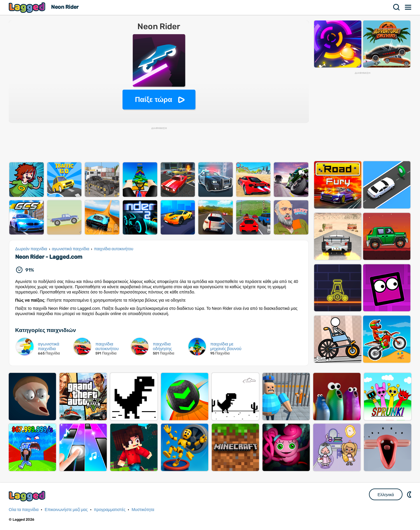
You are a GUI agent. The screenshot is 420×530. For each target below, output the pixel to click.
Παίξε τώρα (154, 99)
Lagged (28, 7)
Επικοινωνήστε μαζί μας (66, 510)
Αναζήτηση (397, 7)
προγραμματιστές (110, 510)
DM (410, 494)
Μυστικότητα (143, 510)
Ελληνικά (386, 495)
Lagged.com (28, 496)
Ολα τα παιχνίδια (24, 510)
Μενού (408, 7)
